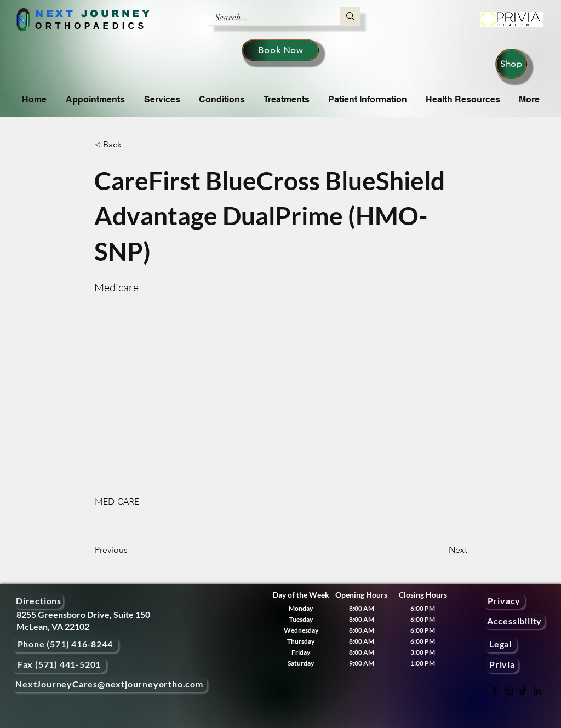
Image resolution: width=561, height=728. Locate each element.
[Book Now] (280, 50)
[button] (131, 145)
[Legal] (500, 644)
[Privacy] (504, 601)
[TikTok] (523, 691)
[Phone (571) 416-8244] (65, 644)
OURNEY (121, 14)
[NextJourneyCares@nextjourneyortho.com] (109, 684)
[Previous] (131, 550)
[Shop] (511, 64)
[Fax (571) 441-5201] (59, 665)
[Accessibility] (514, 621)
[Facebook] (495, 691)
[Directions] (39, 601)
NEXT (55, 14)
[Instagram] (509, 691)
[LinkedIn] (537, 691)
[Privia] (502, 665)
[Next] (440, 550)
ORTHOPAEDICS (91, 26)
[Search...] (266, 18)
